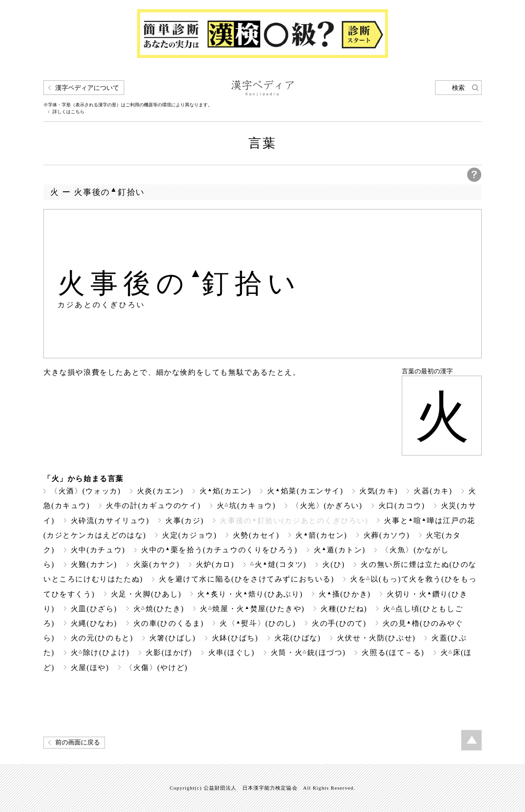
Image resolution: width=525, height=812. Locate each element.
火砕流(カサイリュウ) (110, 521)
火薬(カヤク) (157, 564)
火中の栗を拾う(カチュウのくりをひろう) (219, 550)
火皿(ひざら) (94, 609)
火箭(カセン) (321, 535)
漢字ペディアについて (87, 88)
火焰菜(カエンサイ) (305, 491)
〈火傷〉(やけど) (156, 668)
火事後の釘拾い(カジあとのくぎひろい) (294, 521)
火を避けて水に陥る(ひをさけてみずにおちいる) (247, 579)
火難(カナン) (94, 564)
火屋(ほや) (90, 668)
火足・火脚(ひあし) (146, 594)
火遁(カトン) (340, 550)
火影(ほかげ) (169, 652)
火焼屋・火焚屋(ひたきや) (252, 609)
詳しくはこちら (68, 112)
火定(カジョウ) (189, 535)
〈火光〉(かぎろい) (327, 506)
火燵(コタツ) (278, 564)
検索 (458, 88)
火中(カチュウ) (98, 550)
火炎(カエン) (160, 491)
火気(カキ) (378, 491)
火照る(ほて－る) (393, 652)
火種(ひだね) (344, 609)
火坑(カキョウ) (246, 506)
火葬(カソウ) (387, 535)
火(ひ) (333, 564)
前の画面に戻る (78, 742)
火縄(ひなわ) (94, 623)
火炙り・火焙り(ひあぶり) (250, 594)
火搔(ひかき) (345, 594)
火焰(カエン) (226, 491)
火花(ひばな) (298, 638)
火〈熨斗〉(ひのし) (257, 623)
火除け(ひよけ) (100, 652)
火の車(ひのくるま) (169, 623)
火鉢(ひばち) (235, 638)
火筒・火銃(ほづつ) (308, 652)
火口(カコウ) (402, 506)
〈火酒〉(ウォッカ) (86, 491)
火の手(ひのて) (339, 623)
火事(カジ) (184, 521)
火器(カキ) (433, 491)
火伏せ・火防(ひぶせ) (376, 638)
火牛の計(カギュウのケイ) (153, 506)
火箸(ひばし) (173, 638)
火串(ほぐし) (231, 652)
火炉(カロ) (215, 564)
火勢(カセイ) (256, 535)
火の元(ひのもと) (102, 638)
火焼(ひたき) (159, 609)
